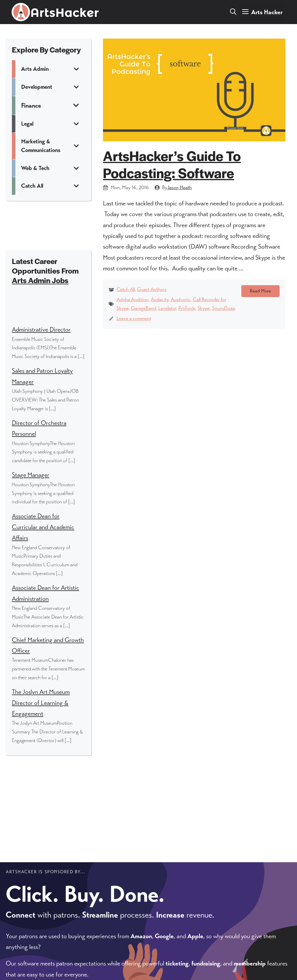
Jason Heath (180, 187)
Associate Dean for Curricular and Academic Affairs (43, 527)
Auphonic (181, 299)
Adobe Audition (133, 299)
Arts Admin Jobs (40, 280)
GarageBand (144, 308)
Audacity (160, 299)
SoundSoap (224, 308)
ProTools (187, 308)
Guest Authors (152, 289)
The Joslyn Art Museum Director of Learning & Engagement (41, 703)
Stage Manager (31, 475)
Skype (204, 308)
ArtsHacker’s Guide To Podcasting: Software (172, 164)
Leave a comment (134, 318)
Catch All (126, 289)
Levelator (167, 308)
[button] (233, 12)
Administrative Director (41, 329)
